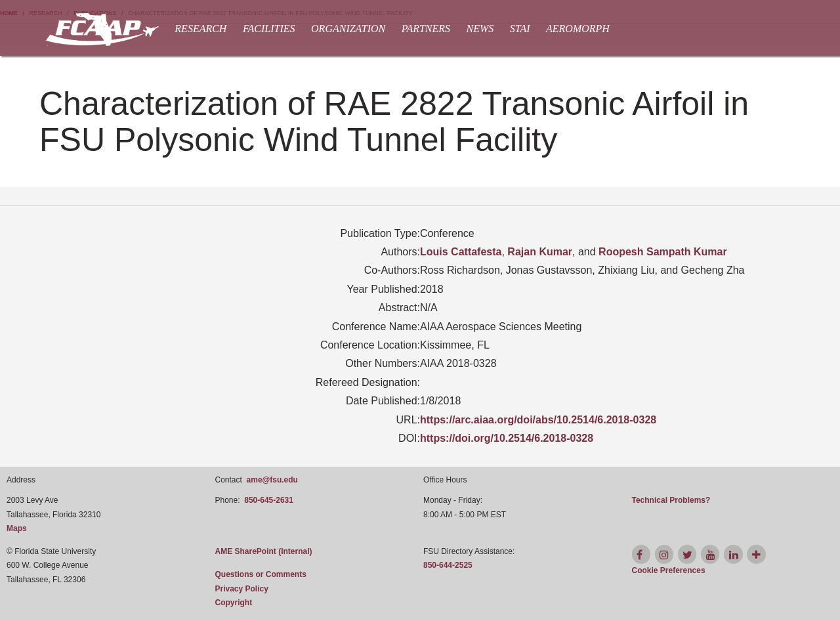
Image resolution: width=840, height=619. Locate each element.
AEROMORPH (578, 29)
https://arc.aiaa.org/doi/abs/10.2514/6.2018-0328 (538, 420)
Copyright (234, 603)
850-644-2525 (448, 565)
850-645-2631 (269, 500)
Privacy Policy (242, 589)
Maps (17, 528)
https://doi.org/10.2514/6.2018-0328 (507, 438)
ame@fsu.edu (272, 480)
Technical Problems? (671, 500)
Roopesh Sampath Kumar (663, 252)
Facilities (269, 29)
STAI (520, 29)
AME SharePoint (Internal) (264, 551)
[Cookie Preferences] (669, 570)
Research (200, 29)
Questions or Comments (261, 574)
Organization (348, 29)
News (480, 29)
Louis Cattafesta (461, 252)
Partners (426, 29)
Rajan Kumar (540, 252)
